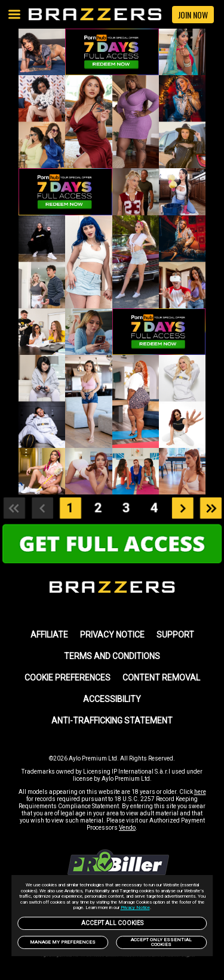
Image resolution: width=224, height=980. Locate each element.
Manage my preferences (63, 942)
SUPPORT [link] (175, 635)
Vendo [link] (127, 828)
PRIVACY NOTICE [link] (112, 635)
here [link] (200, 792)
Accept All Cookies (112, 923)
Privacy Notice (135, 908)
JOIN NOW (193, 15)
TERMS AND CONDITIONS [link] (112, 656)
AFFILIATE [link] (49, 635)
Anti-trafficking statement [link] (112, 721)
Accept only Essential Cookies (161, 942)
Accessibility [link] (112, 699)
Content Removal (161, 678)
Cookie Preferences (67, 678)
